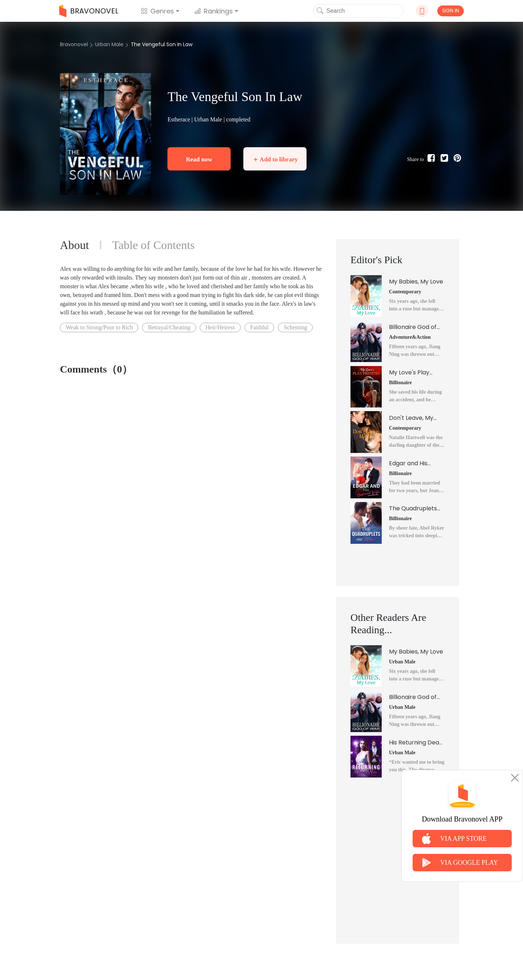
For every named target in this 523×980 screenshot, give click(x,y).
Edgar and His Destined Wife (409, 463)
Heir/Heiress (220, 327)
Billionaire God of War (413, 327)
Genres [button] (157, 11)
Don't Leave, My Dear (411, 418)
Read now (199, 159)
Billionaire (400, 383)
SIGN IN (451, 11)
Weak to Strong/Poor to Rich (99, 327)
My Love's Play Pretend (409, 373)
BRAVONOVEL (89, 11)
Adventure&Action (410, 337)
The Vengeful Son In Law (162, 44)
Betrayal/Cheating (169, 327)
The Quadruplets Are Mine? (413, 509)
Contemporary (405, 292)
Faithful (260, 327)
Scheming (295, 327)
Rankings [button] (214, 11)
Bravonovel (74, 44)
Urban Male (109, 44)
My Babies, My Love (416, 282)
